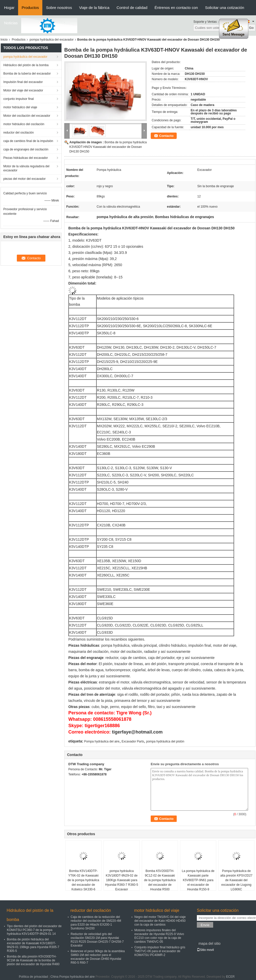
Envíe (205, 925)
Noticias (11, 23)
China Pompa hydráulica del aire (73, 977)
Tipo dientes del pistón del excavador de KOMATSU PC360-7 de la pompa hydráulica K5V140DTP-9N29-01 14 (34, 930)
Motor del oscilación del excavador (27, 116)
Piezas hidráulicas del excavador (26, 158)
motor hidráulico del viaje (20, 107)
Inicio (4, 40)
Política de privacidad (33, 977)
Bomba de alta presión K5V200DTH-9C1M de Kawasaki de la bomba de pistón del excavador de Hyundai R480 (33, 960)
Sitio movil (205, 950)
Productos (30, 8)
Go (251, 28)
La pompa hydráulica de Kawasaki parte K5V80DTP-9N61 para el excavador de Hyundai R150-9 (198, 880)
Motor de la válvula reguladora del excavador (26, 168)
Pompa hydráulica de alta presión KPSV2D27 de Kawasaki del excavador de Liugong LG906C (236, 880)
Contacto (166, 136)
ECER (230, 977)
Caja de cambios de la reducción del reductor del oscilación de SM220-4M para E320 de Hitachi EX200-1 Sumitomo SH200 (96, 923)
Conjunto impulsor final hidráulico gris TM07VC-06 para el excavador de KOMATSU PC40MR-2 (160, 951)
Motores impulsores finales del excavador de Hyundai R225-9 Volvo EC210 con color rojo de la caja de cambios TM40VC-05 (159, 936)
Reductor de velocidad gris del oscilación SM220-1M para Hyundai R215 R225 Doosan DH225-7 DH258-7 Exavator (97, 940)
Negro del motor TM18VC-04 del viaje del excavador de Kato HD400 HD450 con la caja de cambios (160, 921)
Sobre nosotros (59, 8)
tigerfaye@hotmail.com (137, 732)
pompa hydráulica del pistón (165, 741)
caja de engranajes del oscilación (26, 149)
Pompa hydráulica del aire (102, 741)
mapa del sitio (209, 943)
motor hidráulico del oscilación (24, 124)
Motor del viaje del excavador (23, 90)
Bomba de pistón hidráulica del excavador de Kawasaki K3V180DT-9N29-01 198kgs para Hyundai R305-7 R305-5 (33, 945)
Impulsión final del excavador (23, 82)
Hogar (9, 8)
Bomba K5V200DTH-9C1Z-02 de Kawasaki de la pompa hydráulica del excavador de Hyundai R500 (160, 880)
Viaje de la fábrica (94, 8)
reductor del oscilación (18, 133)
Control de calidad (132, 8)
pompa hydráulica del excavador (52, 40)
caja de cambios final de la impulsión (28, 141)
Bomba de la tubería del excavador (27, 74)
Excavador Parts (133, 741)
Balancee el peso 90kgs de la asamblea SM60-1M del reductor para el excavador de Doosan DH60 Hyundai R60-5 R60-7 (98, 957)
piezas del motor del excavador (24, 179)
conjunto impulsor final (18, 99)
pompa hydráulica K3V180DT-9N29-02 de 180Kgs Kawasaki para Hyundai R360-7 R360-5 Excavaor (121, 880)
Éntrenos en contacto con (176, 8)
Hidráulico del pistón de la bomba (26, 65)
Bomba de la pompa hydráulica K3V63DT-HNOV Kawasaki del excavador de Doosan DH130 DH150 (108, 147)
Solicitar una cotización (225, 8)
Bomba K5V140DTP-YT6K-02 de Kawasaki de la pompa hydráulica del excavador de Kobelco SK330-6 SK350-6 (83, 882)
